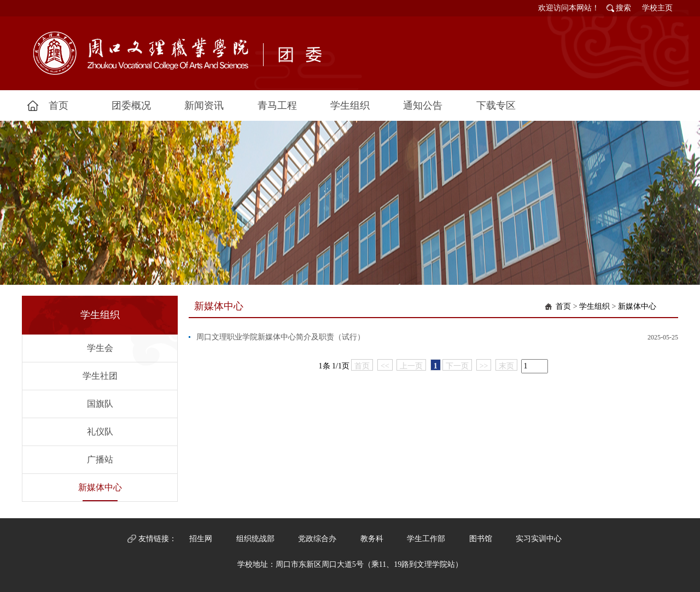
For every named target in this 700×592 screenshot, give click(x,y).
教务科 (372, 539)
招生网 (201, 539)
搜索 (623, 8)
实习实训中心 (539, 539)
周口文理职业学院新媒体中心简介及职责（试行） (281, 337)
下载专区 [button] (496, 105)
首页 (563, 306)
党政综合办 (317, 539)
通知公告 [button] (423, 105)
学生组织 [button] (350, 105)
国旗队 (100, 404)
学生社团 (100, 376)
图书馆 (481, 539)
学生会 (100, 348)
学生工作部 (426, 539)
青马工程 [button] (277, 105)
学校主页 (657, 8)
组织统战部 (255, 539)
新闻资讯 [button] (204, 105)
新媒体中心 (100, 487)
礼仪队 (100, 432)
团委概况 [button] (131, 105)
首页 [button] (59, 105)
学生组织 (594, 306)
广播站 (100, 459)
